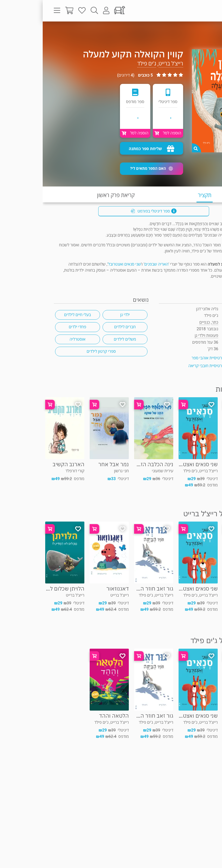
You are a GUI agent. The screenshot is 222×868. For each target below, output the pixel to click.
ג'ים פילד (104, 64)
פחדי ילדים (35, 327)
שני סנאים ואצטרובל (82, 264)
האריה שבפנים (114, 264)
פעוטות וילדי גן (196, 31)
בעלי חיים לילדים (35, 315)
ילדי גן (82, 315)
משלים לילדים (82, 339)
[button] (109, 169)
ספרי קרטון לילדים (59, 351)
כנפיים (162, 322)
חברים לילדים (82, 327)
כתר (172, 322)
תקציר (162, 195)
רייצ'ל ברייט (128, 64)
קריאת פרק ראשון (73, 195)
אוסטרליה (35, 339)
